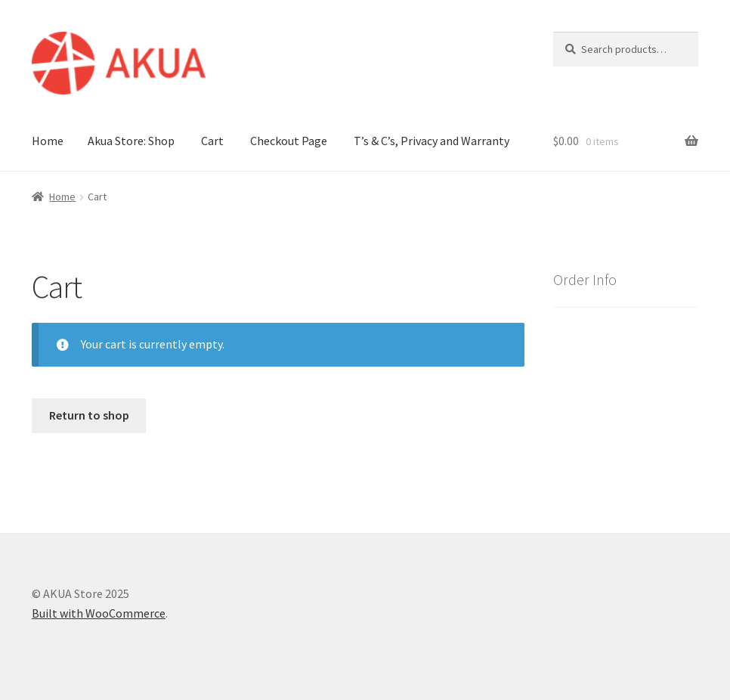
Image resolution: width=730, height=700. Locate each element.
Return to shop (89, 415)
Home (48, 141)
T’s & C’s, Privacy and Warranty (432, 141)
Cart (212, 141)
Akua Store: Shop (131, 141)
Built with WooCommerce (99, 613)
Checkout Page (289, 141)
